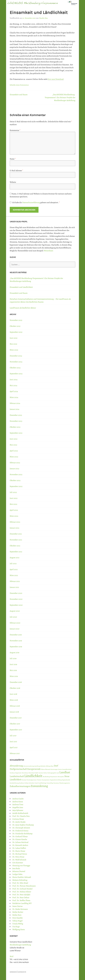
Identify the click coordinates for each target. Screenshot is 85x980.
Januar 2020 (15, 629)
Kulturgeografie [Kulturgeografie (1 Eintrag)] (52, 773)
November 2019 (16, 641)
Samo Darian (17, 906)
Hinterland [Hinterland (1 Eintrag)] (32, 773)
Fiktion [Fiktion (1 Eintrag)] (43, 769)
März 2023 (14, 457)
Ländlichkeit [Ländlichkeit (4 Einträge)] (33, 776)
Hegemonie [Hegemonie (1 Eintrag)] (18, 773)
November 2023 (16, 421)
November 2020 (16, 599)
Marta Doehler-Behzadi (22, 877)
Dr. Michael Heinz (20, 854)
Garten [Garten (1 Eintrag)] (60, 769)
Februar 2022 (15, 522)
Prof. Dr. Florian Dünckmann (24, 886)
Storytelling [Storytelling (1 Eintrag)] (50, 783)
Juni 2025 (14, 338)
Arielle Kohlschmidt (20, 813)
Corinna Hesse (18, 819)
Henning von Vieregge (21, 866)
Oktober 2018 (15, 688)
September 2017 (16, 730)
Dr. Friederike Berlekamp (22, 834)
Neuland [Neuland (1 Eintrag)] (24, 780)
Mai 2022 (13, 504)
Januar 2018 (14, 712)
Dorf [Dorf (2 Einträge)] (56, 766)
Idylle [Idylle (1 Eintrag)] (37, 773)
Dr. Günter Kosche (20, 839)
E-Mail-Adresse (16, 171)
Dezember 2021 (16, 534)
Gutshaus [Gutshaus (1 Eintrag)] (12, 773)
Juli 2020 (13, 617)
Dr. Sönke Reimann (20, 909)
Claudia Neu (43, 18)
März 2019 (14, 676)
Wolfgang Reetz (19, 929)
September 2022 (16, 486)
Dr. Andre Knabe (19, 822)
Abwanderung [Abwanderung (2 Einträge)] (16, 766)
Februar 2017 (15, 753)
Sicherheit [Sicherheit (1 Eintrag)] (32, 783)
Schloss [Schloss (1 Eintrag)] (26, 783)
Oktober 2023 (15, 427)
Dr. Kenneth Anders (20, 845)
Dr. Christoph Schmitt (21, 828)
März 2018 (14, 700)
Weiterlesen (49, 251)
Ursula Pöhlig (18, 924)
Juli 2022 (13, 492)
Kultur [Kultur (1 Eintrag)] (45, 773)
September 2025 (16, 332)
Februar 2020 (15, 623)
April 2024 (14, 391)
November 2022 (16, 474)
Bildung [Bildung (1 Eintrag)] (48, 766)
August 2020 (15, 611)
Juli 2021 (13, 564)
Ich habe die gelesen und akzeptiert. (35, 202)
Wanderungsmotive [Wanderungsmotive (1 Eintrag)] (65, 783)
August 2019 (14, 653)
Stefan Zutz (17, 915)
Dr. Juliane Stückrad (20, 842)
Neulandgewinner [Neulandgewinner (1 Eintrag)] (32, 780)
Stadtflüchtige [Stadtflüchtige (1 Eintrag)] (42, 783)
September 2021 (16, 552)
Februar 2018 (15, 706)
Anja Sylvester (18, 810)
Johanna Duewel (19, 871)
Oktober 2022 (15, 480)
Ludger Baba (17, 874)
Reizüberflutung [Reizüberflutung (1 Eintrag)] (14, 783)
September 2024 (16, 374)
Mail (12, 956)
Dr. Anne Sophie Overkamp (23, 825)
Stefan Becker (18, 912)
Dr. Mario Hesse (19, 851)
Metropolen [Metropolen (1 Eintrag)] (61, 777)
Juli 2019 (13, 658)
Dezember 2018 (16, 682)
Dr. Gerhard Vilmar (20, 836)
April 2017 (14, 747)
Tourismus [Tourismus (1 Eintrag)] (56, 783)
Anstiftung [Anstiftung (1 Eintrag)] (37, 766)
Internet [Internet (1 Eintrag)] (41, 773)
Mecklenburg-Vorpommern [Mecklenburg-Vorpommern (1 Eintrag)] (50, 777)
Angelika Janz (18, 807)
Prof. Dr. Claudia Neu (21, 816)
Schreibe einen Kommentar (19, 85)
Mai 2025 (13, 344)
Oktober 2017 (15, 724)
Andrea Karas (18, 802)
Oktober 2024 (15, 368)
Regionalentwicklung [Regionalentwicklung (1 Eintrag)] (56, 780)
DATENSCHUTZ (22, 972)
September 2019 (16, 647)
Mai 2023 (13, 445)
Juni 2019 (13, 664)
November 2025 (16, 320)
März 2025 (14, 350)
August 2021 (15, 558)
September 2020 (16, 605)
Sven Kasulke (18, 918)
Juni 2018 (13, 694)
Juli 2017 (13, 736)
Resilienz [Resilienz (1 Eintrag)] (22, 783)
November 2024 (16, 362)
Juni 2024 (14, 380)
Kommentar (15, 130)
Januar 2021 (14, 587)
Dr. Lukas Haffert (19, 848)
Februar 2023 (15, 463)
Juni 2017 (13, 742)
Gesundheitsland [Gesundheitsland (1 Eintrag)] (67, 769)
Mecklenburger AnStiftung (20, 945)
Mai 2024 (13, 385)
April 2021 (14, 569)
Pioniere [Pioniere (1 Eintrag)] (39, 780)
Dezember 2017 (16, 718)
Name (13, 159)
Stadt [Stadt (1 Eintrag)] (36, 783)
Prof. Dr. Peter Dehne (21, 898)
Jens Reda (16, 868)
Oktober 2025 (15, 326)
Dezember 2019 (16, 635)
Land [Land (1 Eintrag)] (58, 773)
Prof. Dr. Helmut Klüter (22, 892)
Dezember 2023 (16, 415)
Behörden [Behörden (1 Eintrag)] (43, 766)
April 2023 (14, 451)
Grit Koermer (18, 863)
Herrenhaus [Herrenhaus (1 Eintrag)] (25, 773)
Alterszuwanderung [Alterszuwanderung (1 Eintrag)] (29, 766)
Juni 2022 (14, 498)
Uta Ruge (16, 927)
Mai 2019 (13, 670)
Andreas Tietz (18, 805)
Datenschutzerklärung (31, 202)
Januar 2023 (14, 469)
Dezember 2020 (16, 593)
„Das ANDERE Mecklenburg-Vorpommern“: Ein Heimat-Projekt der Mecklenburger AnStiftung (60, 97)
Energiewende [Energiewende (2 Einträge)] (34, 769)
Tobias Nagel (17, 921)
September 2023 (16, 433)
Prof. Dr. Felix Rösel (20, 883)
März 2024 (14, 397)
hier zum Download (56, 79)
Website (13, 182)
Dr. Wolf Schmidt (19, 860)
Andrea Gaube (18, 799)
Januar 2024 (14, 409)
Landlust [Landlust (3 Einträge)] (65, 772)
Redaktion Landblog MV (22, 903)
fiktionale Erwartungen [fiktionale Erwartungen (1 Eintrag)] (51, 769)
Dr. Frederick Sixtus (20, 831)
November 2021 (16, 540)
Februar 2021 (15, 581)
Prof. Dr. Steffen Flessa (21, 900)
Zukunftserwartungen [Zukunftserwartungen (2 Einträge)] (20, 786)
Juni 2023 (14, 439)
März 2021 (14, 575)
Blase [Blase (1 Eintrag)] (52, 766)
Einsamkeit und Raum (19, 95)
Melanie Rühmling (20, 880)
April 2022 (14, 510)
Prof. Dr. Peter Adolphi (21, 895)
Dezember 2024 (16, 356)
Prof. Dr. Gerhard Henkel (22, 889)
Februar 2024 (15, 403)
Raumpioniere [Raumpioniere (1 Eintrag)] (46, 780)
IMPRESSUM (13, 972)
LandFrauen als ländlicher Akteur (23, 308)
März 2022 (14, 516)
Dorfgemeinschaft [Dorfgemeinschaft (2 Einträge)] (18, 769)
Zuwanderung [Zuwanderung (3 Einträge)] (39, 786)
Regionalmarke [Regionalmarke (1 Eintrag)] (66, 780)
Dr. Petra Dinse (18, 857)
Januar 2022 (15, 528)
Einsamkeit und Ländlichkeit (21, 287)
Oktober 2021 (15, 546)
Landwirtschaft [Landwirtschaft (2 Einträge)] (17, 776)
